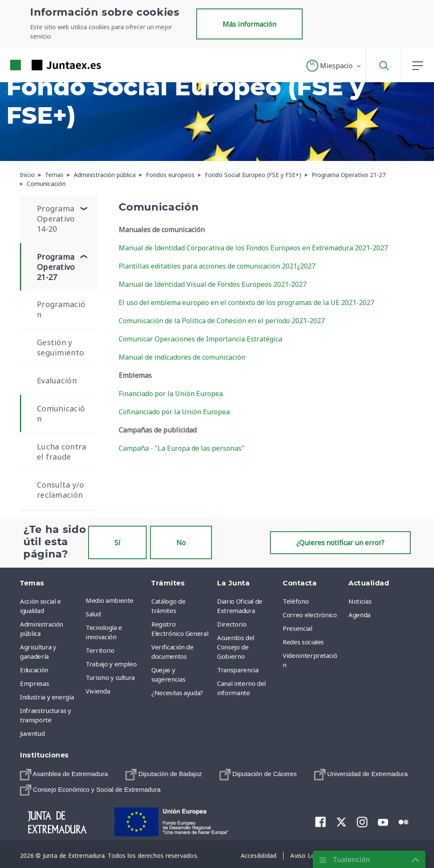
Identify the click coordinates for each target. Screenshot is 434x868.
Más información (249, 24)
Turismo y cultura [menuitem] (110, 677)
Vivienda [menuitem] (98, 691)
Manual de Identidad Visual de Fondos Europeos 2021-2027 (213, 284)
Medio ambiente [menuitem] (110, 600)
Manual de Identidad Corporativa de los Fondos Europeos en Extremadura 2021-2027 (253, 248)
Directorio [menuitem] (232, 624)
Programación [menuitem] (61, 309)
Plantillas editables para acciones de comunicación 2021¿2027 (217, 266)
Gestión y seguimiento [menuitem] (60, 347)
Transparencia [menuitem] (238, 670)
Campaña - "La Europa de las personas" (182, 448)
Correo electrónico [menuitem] (310, 615)
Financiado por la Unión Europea (171, 394)
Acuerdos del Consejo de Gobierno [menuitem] (236, 647)
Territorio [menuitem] (100, 650)
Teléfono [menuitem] (296, 601)
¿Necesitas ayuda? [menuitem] (177, 693)
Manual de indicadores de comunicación (182, 357)
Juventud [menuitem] (32, 733)
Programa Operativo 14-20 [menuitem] (56, 219)
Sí (117, 543)
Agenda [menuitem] (359, 615)
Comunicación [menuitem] (61, 413)
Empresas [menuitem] (34, 683)
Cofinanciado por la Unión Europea (174, 412)
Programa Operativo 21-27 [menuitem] (56, 267)
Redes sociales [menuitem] (303, 642)
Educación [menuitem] (34, 670)
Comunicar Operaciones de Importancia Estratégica (200, 339)
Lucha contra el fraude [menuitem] (61, 452)
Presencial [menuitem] (298, 628)
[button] (334, 66)
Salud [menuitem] (93, 614)
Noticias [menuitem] (360, 601)
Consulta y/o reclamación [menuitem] (60, 490)
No (181, 543)
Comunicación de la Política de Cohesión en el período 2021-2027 (222, 321)
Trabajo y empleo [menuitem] (111, 664)
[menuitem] (64, 775)
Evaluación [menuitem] (57, 380)
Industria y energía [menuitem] (47, 697)
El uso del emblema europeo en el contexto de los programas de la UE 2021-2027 (246, 302)
